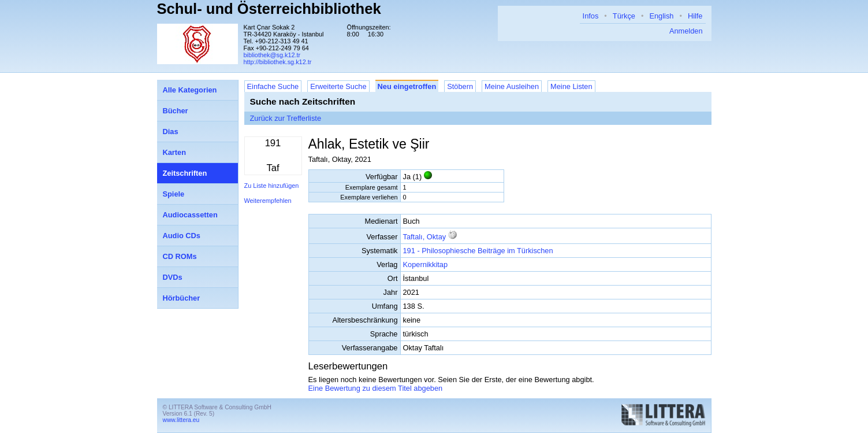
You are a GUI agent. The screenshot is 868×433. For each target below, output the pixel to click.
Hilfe (695, 16)
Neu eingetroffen (407, 86)
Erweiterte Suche (338, 86)
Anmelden (686, 31)
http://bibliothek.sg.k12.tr (278, 62)
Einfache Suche (273, 86)
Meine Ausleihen (512, 86)
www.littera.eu (181, 420)
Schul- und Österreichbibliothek (269, 9)
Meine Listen (571, 86)
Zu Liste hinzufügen (272, 186)
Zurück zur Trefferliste (286, 118)
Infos (591, 16)
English (661, 16)
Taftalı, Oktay (425, 237)
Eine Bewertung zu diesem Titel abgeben (376, 388)
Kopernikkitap (426, 264)
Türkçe (624, 16)
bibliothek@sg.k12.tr (272, 55)
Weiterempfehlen (268, 201)
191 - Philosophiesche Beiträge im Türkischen (478, 251)
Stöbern (460, 86)
